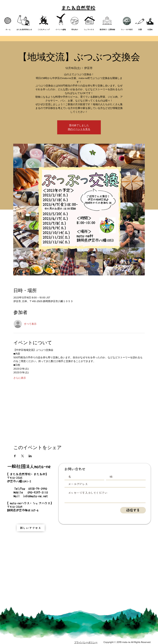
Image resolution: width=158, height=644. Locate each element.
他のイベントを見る (79, 129)
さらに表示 (20, 378)
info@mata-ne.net (35, 496)
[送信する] (133, 510)
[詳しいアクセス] (31, 528)
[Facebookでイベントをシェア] (15, 456)
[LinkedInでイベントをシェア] (30, 456)
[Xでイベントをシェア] (23, 456)
